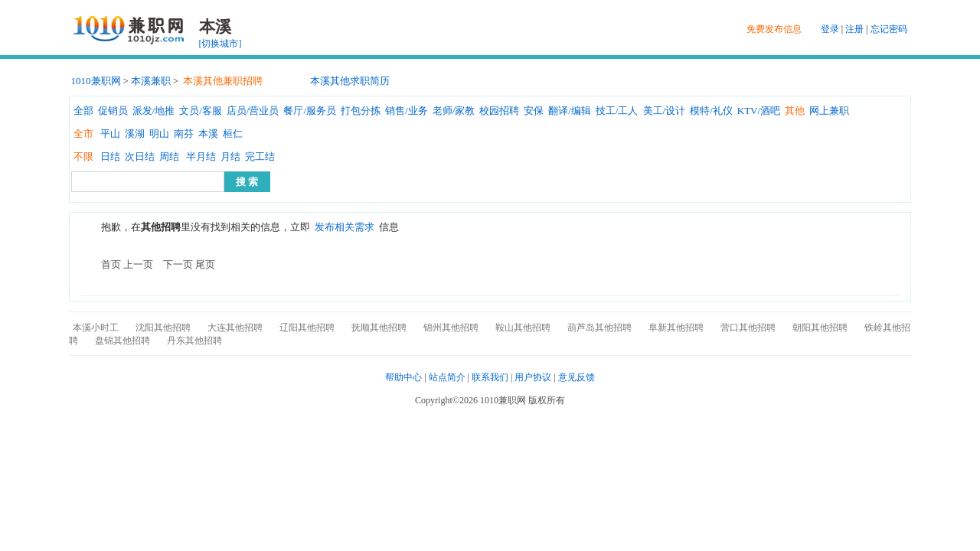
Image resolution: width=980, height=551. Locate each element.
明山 (159, 134)
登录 (830, 29)
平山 (110, 134)
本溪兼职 (151, 81)
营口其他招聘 (748, 328)
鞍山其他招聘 (523, 328)
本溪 (208, 134)
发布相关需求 (345, 227)
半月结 (201, 156)
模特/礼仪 (711, 111)
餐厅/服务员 (310, 111)
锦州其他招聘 (451, 328)
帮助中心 (403, 377)
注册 (854, 29)
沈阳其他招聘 (163, 328)
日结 (110, 156)
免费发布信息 (774, 29)
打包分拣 (361, 111)
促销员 (113, 111)
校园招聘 (499, 111)
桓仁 (233, 134)
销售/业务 (407, 111)
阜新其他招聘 (676, 328)
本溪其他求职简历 (350, 81)
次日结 (140, 156)
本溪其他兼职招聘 (223, 81)
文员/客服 (201, 111)
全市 (83, 134)
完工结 (260, 156)
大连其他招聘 (235, 328)
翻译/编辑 (570, 111)
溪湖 (135, 134)
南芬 (184, 134)
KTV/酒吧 (759, 111)
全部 (83, 111)
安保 (534, 111)
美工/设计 (665, 111)
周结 (169, 156)
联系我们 (490, 377)
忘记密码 (889, 29)
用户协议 (533, 377)
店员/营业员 (253, 111)
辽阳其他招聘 (307, 328)
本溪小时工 (96, 328)
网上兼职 (829, 111)
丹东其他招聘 (194, 341)
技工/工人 (617, 111)
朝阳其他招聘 (820, 328)
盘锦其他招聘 (122, 341)
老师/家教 (454, 111)
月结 (230, 156)
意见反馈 (577, 377)
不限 (83, 156)
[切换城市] (220, 44)
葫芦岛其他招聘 (599, 328)
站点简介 (447, 377)
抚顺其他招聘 (379, 328)
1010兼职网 (96, 81)
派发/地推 (154, 111)
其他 (795, 111)
